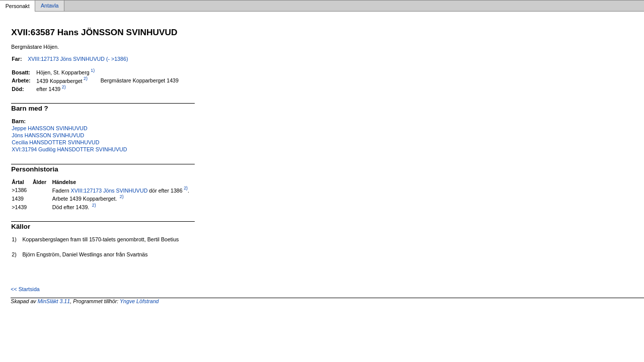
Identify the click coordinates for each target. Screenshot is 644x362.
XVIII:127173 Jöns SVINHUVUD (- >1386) (78, 59)
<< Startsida (25, 289)
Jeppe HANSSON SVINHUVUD (49, 128)
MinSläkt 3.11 (54, 301)
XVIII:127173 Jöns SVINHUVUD (109, 190)
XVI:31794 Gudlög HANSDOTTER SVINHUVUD (69, 149)
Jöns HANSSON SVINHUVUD (48, 135)
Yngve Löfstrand (139, 301)
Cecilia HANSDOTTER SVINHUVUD (55, 142)
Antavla (50, 6)
